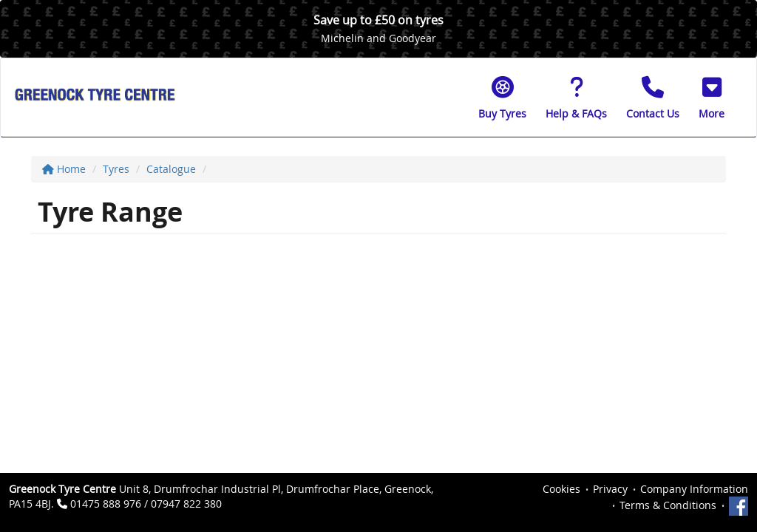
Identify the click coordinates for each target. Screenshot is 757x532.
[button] (712, 98)
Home (64, 169)
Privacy (610, 489)
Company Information (694, 489)
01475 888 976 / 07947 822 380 (146, 504)
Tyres (116, 169)
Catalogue (171, 169)
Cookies (561, 489)
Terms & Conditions (668, 505)
